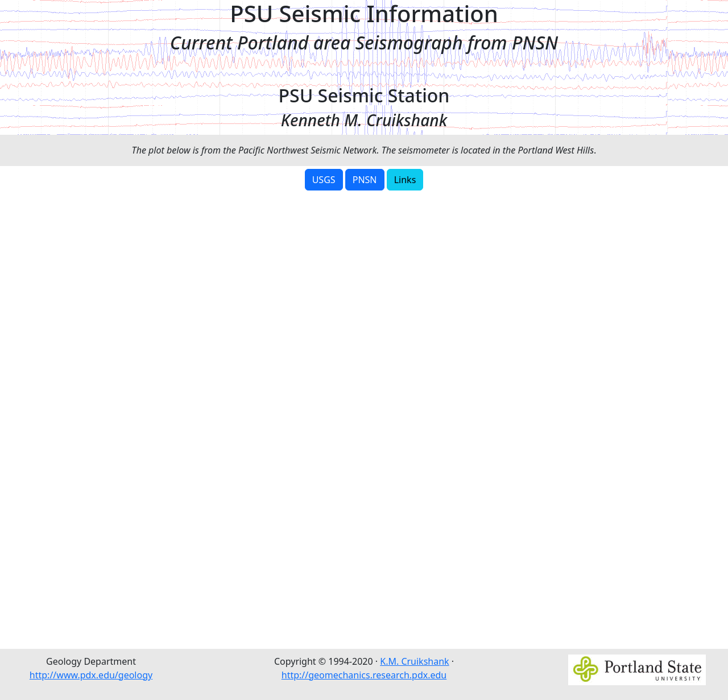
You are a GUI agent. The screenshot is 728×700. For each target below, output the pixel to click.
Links (405, 180)
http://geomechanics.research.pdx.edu (364, 675)
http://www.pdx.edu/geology (91, 675)
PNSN (365, 180)
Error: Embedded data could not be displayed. (364, 418)
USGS (324, 180)
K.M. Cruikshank (414, 661)
